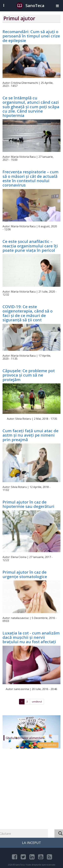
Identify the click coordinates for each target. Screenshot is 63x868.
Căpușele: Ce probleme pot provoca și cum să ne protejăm (29, 375)
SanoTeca (30, 6)
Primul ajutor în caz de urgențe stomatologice (25, 574)
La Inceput (32, 843)
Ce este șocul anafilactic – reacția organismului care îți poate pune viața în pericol (30, 246)
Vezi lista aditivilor (48, 745)
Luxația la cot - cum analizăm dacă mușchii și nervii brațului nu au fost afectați (31, 637)
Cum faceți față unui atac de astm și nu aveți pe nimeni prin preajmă (30, 435)
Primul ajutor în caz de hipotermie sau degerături (28, 504)
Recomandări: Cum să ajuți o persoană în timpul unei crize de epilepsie (31, 36)
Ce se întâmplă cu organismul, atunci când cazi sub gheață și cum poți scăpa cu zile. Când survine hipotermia (31, 107)
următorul (37, 702)
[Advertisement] (32, 800)
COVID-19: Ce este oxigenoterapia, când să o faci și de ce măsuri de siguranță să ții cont (28, 313)
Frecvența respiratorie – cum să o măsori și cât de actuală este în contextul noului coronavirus (30, 178)
